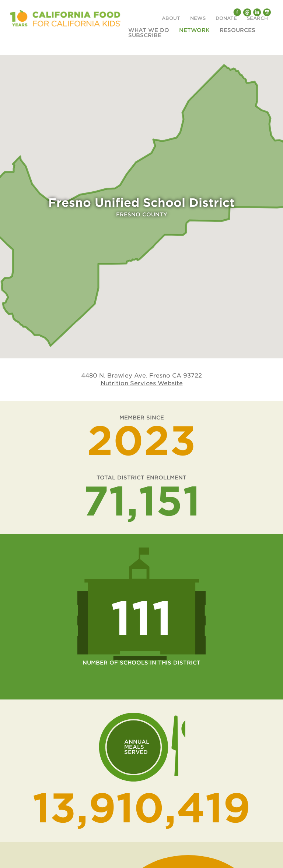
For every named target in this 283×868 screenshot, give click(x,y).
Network (194, 30)
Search (257, 19)
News (198, 19)
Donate (226, 19)
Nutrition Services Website (142, 383)
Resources (237, 30)
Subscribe (145, 35)
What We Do (149, 30)
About (171, 19)
